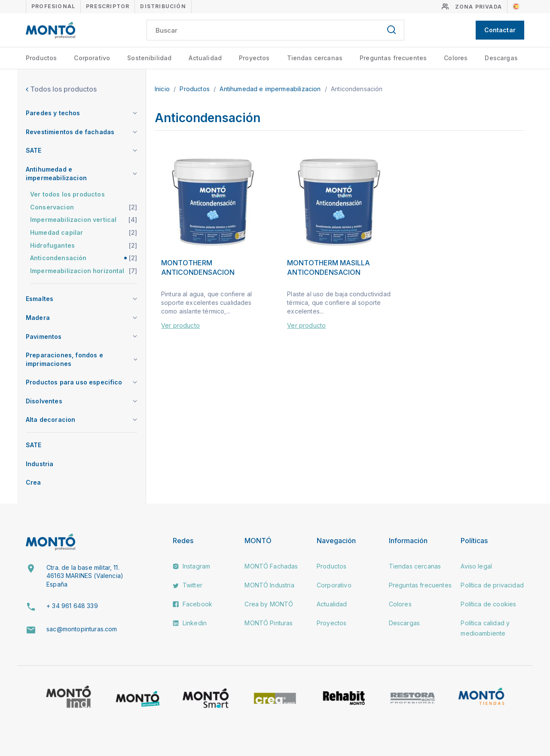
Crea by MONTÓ (269, 604)
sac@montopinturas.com (82, 629)
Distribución (163, 6)
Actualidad (205, 58)
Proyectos (254, 58)
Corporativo (92, 58)
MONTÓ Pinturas (269, 623)
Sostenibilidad (149, 58)
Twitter (188, 585)
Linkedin (190, 623)
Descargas (501, 58)
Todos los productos (61, 89)
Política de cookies (488, 604)
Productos (41, 58)
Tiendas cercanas (315, 58)
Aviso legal (476, 566)
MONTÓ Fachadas (271, 566)
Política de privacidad (492, 585)
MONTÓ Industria (269, 585)
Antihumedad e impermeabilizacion (271, 89)
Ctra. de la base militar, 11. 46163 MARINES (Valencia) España (85, 576)
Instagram (192, 566)
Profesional (53, 6)
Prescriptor (108, 6)
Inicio (163, 89)
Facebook (192, 604)
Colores (456, 58)
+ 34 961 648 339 (72, 606)
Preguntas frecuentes (393, 58)
